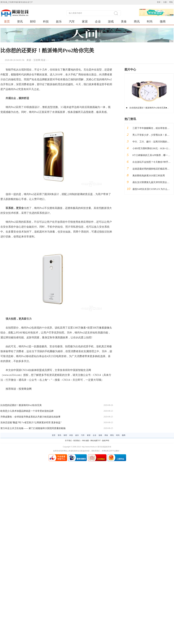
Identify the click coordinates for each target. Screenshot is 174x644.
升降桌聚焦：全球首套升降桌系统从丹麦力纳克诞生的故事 (30, 417)
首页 (7, 21)
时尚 (150, 21)
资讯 (20, 21)
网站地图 (94, 441)
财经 (33, 21)
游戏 (111, 21)
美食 (124, 21)
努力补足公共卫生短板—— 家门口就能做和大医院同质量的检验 (33, 428)
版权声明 (106, 441)
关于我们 (68, 441)
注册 (165, 2)
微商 (163, 21)
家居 (85, 21)
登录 (159, 2)
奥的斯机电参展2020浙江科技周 (149, 176)
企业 (98, 21)
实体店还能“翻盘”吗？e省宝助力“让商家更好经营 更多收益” (31, 422)
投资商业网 (25, 389)
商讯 (137, 21)
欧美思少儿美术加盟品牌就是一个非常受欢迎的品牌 (27, 411)
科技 (46, 21)
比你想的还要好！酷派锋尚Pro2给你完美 (21, 405)
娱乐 (59, 21)
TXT (99, 441)
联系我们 (77, 441)
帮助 (171, 2)
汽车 (72, 21)
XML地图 (85, 441)
